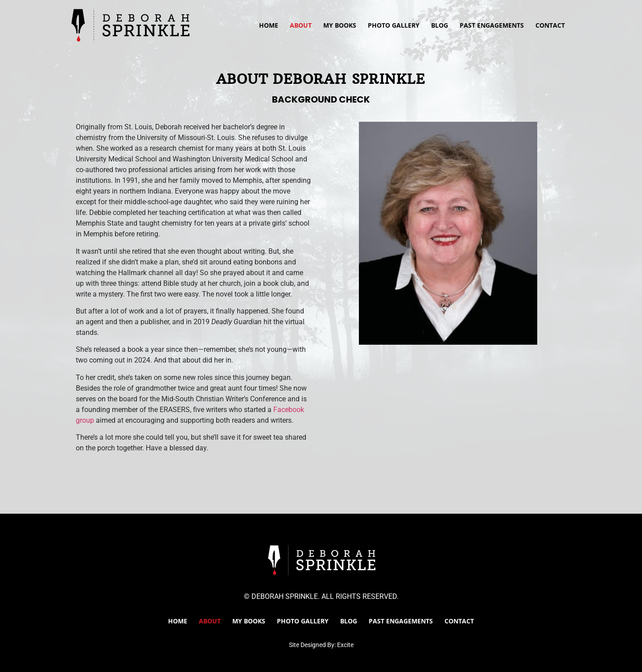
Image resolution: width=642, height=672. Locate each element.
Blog (440, 25)
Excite (345, 645)
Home (269, 25)
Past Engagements (492, 25)
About (301, 25)
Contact (550, 25)
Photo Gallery (394, 25)
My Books (340, 25)
